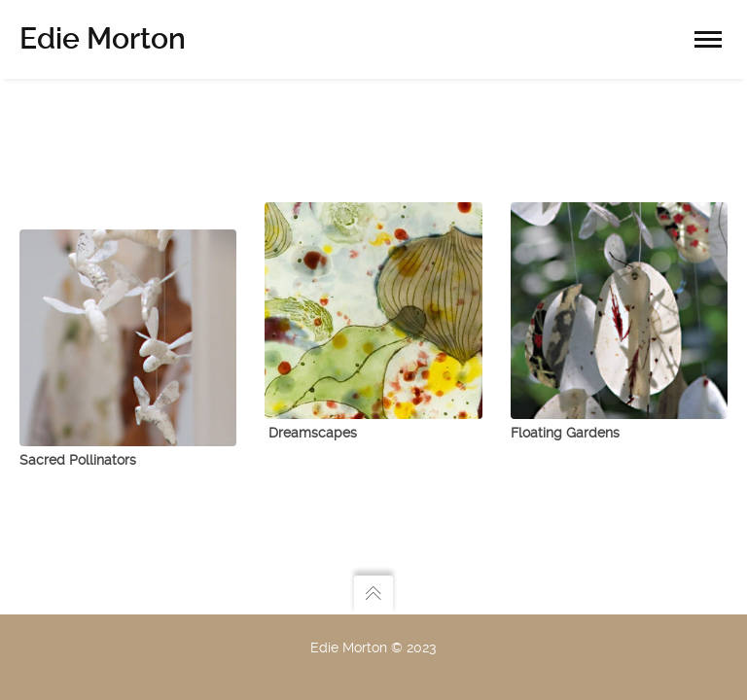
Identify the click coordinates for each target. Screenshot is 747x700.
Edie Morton (103, 38)
